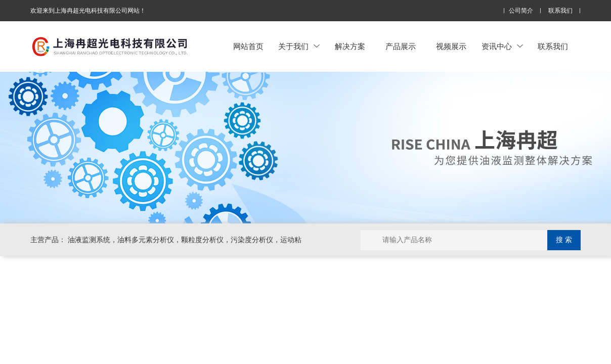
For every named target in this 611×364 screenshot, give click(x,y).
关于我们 (299, 46)
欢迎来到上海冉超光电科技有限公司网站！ (88, 11)
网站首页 (248, 46)
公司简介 (521, 11)
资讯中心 (502, 46)
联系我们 (560, 11)
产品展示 (401, 46)
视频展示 (451, 46)
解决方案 (350, 46)
